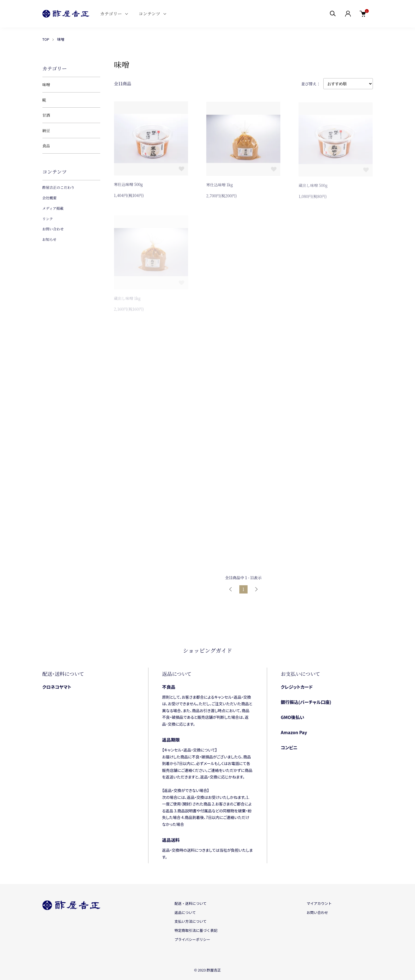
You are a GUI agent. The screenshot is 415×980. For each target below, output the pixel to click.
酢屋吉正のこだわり (59, 187)
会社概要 (50, 198)
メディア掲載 (53, 208)
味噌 (61, 39)
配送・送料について (191, 903)
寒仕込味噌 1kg (220, 186)
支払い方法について (191, 921)
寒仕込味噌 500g (128, 185)
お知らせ (50, 239)
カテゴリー (111, 14)
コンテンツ (149, 14)
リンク (48, 219)
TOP (46, 39)
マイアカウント (319, 903)
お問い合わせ (53, 229)
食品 (46, 146)
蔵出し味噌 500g (313, 187)
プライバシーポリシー (192, 939)
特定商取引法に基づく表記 (196, 930)
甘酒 (46, 115)
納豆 (46, 130)
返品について (185, 912)
